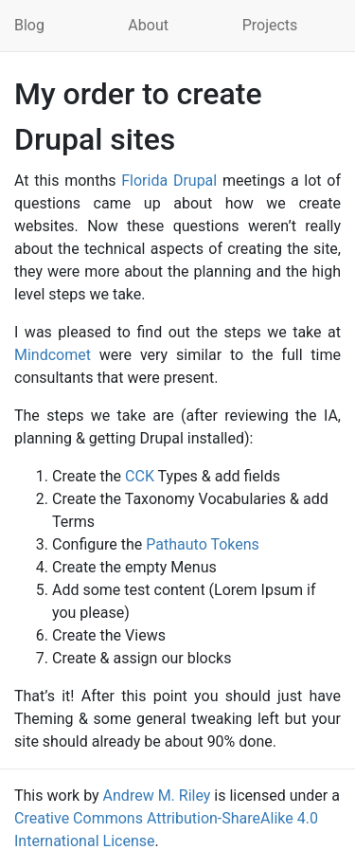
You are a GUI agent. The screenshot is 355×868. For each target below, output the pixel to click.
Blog (29, 25)
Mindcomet (53, 355)
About (148, 25)
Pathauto (176, 544)
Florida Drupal (169, 181)
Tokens (234, 544)
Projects (270, 25)
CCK (140, 476)
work (63, 796)
